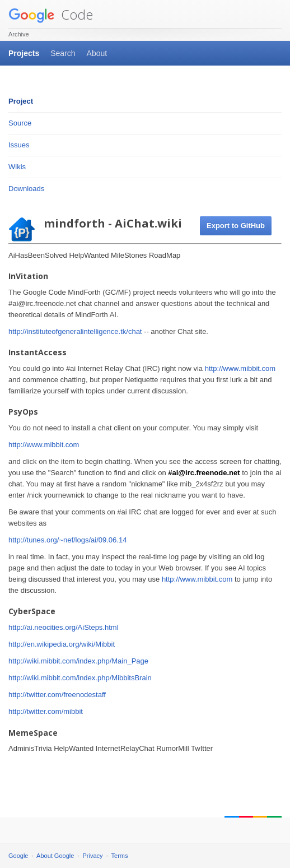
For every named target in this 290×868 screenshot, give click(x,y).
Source (20, 123)
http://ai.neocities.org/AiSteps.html (64, 627)
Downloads (26, 189)
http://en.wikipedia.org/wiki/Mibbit (62, 644)
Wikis (17, 167)
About (97, 53)
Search (63, 53)
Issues (19, 145)
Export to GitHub (236, 226)
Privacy (93, 856)
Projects (24, 53)
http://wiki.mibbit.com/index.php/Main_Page (78, 661)
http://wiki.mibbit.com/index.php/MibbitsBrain (80, 678)
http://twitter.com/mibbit (46, 711)
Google (18, 856)
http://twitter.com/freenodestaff (57, 695)
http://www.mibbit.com (240, 368)
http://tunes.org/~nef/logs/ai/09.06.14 (67, 540)
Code (51, 14)
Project (21, 101)
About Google (55, 856)
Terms (120, 856)
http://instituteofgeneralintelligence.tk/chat (75, 331)
